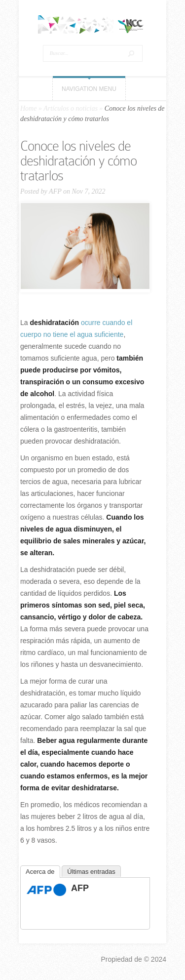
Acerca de (40, 872)
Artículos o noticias (71, 108)
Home (28, 108)
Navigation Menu (89, 89)
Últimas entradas (91, 872)
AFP (55, 191)
